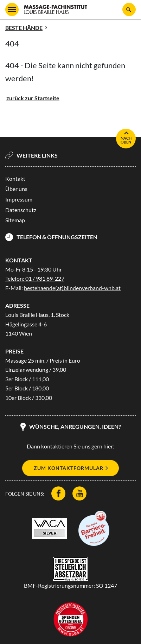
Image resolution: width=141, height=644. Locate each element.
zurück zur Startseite (33, 98)
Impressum (19, 199)
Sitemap (15, 220)
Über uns (16, 189)
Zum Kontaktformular (69, 468)
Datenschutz (21, 210)
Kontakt (15, 178)
